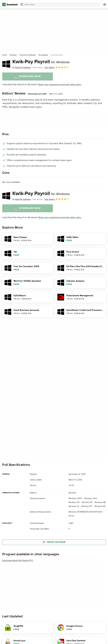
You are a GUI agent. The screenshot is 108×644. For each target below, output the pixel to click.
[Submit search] (22, 4)
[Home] (5, 55)
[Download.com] (10, 4)
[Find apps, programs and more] (60, 4)
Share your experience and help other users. (60, 85)
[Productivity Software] (28, 55)
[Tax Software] (43, 55)
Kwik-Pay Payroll (41, 62)
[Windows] (13, 55)
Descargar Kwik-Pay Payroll (15, 561)
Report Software (54, 542)
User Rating (57, 67)
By (22, 68)
